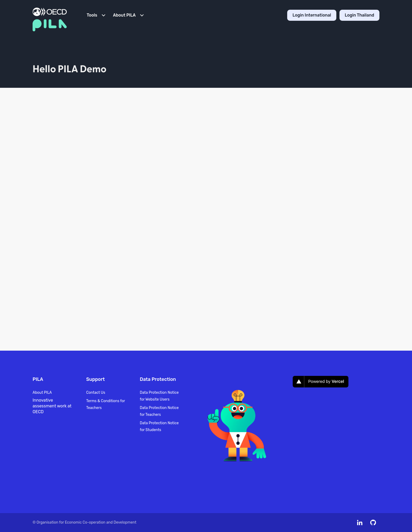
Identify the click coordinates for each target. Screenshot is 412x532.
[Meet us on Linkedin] (360, 523)
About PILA (42, 393)
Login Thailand (359, 15)
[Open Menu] (97, 15)
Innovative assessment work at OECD (52, 406)
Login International (312, 15)
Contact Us (96, 393)
